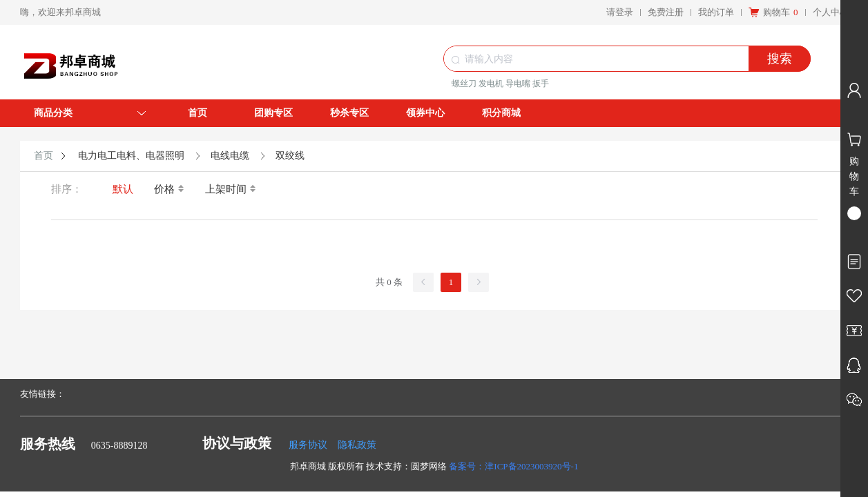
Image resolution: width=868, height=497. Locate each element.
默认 (123, 189)
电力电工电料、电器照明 (131, 156)
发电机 (491, 84)
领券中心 (425, 113)
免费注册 (666, 12)
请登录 (620, 12)
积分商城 (501, 113)
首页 (197, 113)
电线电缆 (230, 156)
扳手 (541, 84)
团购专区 (273, 113)
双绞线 (290, 156)
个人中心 (831, 12)
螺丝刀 (464, 84)
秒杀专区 (349, 113)
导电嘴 (518, 84)
